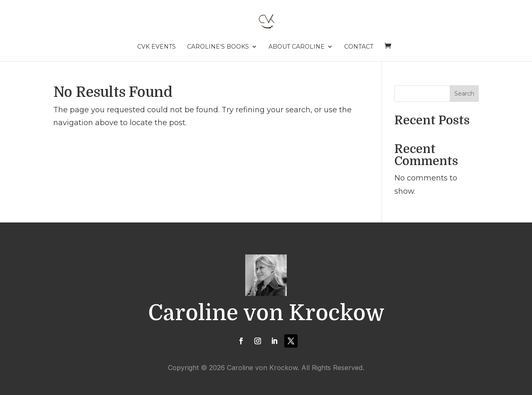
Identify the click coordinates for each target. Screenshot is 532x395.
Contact (359, 47)
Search (464, 94)
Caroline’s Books (218, 47)
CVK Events (156, 47)
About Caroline (297, 47)
